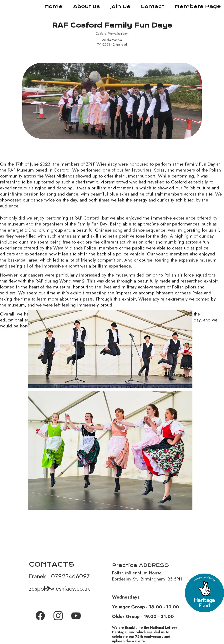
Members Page (198, 6)
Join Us (120, 6)
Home (53, 6)
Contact (152, 6)
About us (87, 6)
